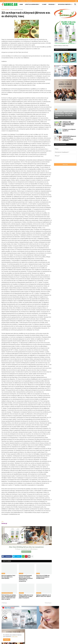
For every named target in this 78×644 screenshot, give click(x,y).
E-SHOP (44, 4)
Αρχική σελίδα (5, 10)
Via (2, 522)
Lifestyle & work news (32, 4)
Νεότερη (5, 603)
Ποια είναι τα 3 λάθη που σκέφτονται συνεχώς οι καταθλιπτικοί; (43, 577)
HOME (21, 4)
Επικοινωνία (29, 1)
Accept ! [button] (7, 640)
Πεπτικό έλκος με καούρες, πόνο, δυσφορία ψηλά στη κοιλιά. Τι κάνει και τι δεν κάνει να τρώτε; (9, 597)
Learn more (15, 636)
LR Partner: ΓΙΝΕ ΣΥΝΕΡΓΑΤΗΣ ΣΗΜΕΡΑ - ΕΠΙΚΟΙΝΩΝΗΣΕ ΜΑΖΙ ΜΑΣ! (69, 124)
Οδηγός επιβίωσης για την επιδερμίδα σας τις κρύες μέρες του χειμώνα (26, 596)
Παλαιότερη (48, 603)
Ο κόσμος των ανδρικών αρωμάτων (69, 130)
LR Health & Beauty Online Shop (12, 1)
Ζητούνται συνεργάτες (65, 4)
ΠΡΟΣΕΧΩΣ (51, 4)
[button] (71, 4)
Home (3, 1)
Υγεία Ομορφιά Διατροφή (16, 10)
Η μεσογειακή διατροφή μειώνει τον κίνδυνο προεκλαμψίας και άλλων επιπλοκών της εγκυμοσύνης (26, 578)
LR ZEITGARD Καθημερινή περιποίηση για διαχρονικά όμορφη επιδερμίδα (69, 138)
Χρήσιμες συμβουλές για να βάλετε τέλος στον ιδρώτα (44, 596)
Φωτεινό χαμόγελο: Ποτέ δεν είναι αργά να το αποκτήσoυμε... (8, 577)
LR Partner (23, 1)
